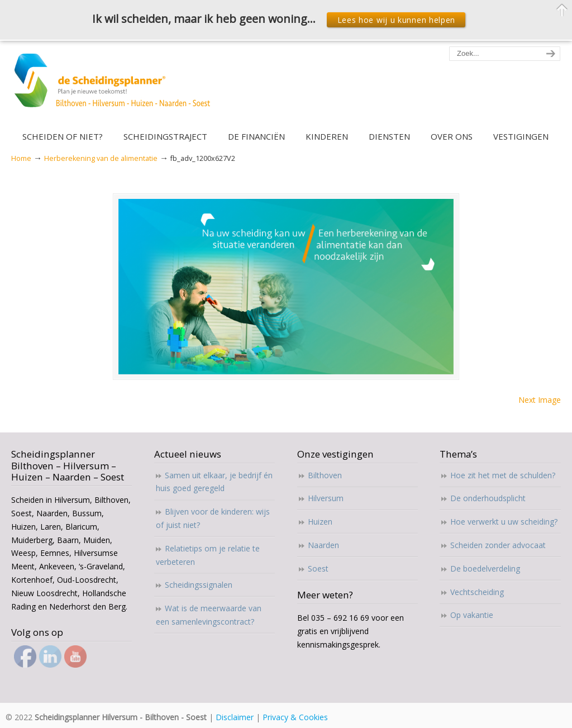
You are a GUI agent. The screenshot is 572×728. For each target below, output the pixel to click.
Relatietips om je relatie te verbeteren (208, 555)
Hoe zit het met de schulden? (503, 475)
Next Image (540, 400)
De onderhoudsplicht (488, 498)
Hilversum (326, 498)
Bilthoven (325, 475)
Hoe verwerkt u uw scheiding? (504, 522)
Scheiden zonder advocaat (498, 545)
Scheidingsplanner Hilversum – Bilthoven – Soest (116, 87)
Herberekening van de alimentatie (101, 158)
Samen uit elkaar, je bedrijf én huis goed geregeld (214, 482)
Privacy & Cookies (295, 717)
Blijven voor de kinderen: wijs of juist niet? (213, 518)
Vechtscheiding (477, 592)
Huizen (320, 522)
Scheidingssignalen (199, 585)
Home (21, 158)
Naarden (323, 545)
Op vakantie (472, 615)
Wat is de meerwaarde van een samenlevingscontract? (209, 615)
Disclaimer (235, 717)
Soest (318, 568)
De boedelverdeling (485, 568)
